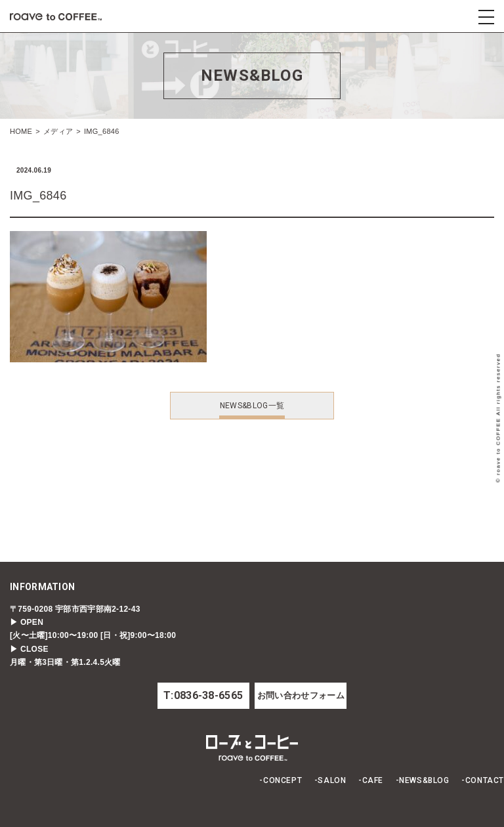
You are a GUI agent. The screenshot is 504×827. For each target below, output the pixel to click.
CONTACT (485, 780)
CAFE (373, 780)
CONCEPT (283, 780)
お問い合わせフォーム (301, 695)
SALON (332, 780)
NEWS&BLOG (424, 780)
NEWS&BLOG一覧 (252, 406)
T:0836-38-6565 (203, 695)
